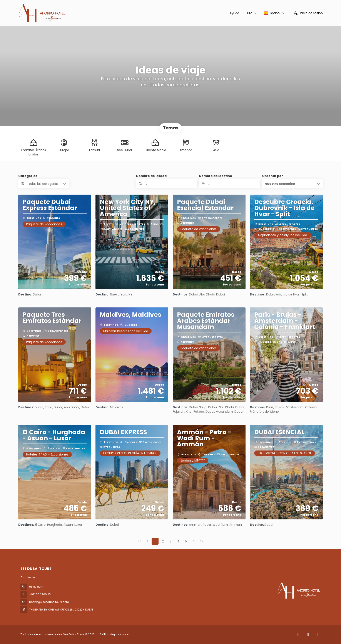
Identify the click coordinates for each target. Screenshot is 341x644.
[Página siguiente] (194, 541)
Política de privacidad (114, 634)
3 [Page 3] (170, 541)
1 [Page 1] (155, 541)
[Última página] (202, 541)
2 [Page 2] (163, 541)
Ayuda (234, 13)
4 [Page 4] (178, 541)
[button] (292, 184)
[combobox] (229, 184)
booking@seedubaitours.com (49, 602)
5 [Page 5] (186, 541)
